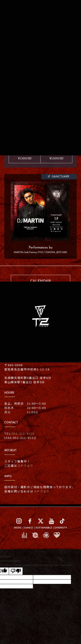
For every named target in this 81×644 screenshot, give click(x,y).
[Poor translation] (16, 571)
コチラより (25, 466)
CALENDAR (40, 281)
